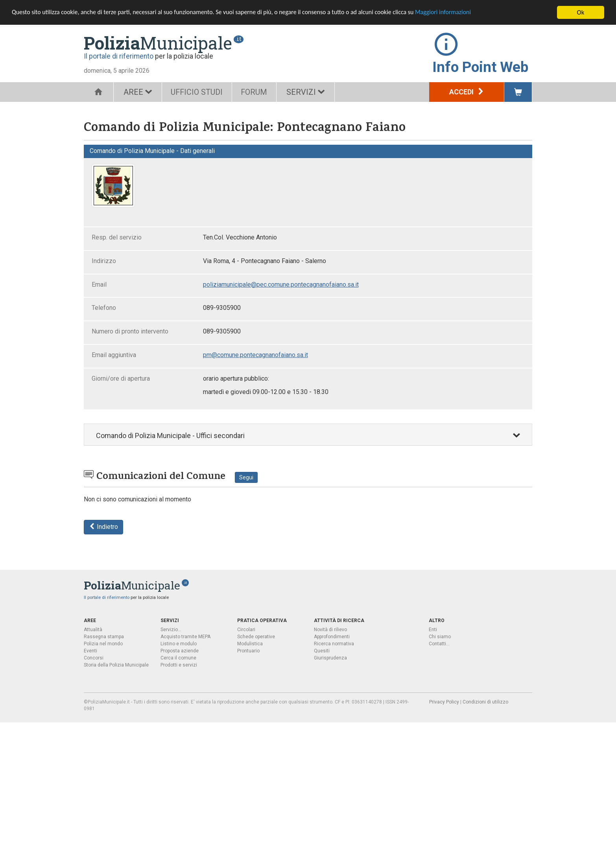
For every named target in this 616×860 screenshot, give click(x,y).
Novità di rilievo (330, 630)
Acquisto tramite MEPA (185, 637)
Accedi (467, 92)
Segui (246, 477)
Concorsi (94, 658)
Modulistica (250, 644)
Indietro (103, 527)
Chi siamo (440, 637)
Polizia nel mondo (103, 644)
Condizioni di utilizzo (485, 702)
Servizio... (171, 630)
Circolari (246, 630)
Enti (433, 630)
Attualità (93, 630)
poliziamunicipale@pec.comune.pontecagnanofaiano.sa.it (281, 285)
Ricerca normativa (334, 644)
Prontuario (248, 651)
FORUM (258, 92)
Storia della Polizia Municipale (116, 665)
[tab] (308, 435)
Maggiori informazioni (472, 13)
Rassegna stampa (104, 637)
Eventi (90, 651)
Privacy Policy (444, 702)
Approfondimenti (332, 637)
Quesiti (322, 651)
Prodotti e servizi (179, 665)
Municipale (158, 43)
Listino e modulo (179, 644)
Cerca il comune (178, 658)
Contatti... (439, 644)
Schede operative (256, 637)
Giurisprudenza (330, 658)
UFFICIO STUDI (198, 92)
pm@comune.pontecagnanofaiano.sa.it (255, 355)
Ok (581, 12)
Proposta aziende (180, 651)
